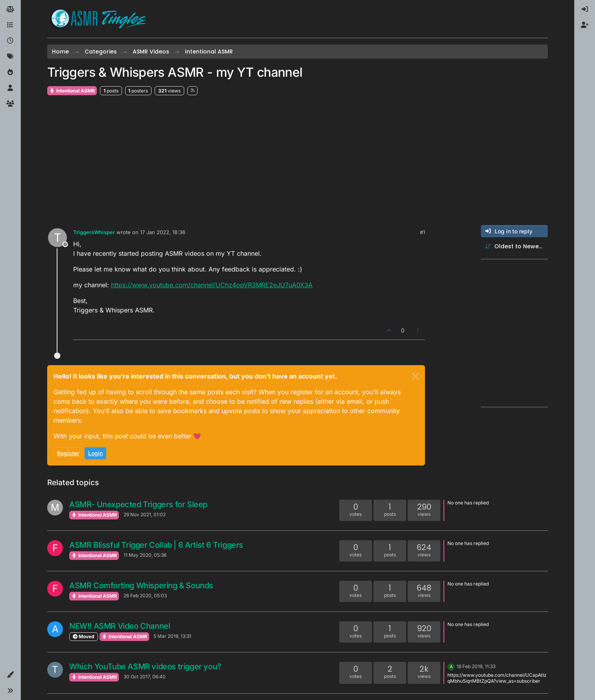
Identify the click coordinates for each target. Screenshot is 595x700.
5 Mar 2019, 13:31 (172, 636)
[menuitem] (585, 9)
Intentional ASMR (72, 91)
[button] (10, 675)
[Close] (416, 376)
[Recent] (10, 41)
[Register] (585, 25)
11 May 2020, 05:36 (145, 555)
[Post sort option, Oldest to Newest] (514, 247)
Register (68, 453)
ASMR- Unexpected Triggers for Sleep (138, 504)
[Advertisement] (297, 161)
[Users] (10, 88)
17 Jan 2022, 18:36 (163, 232)
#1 (422, 232)
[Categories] (10, 25)
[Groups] (10, 104)
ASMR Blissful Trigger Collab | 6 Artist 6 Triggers (156, 545)
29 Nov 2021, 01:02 (145, 514)
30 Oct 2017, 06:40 (145, 677)
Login (95, 453)
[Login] (585, 9)
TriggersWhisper (94, 232)
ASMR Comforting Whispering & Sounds (141, 585)
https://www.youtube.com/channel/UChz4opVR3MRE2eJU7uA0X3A (212, 285)
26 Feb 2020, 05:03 (145, 596)
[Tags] (10, 57)
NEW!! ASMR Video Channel (120, 626)
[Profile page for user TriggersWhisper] (57, 238)
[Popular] (10, 72)
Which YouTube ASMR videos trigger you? (145, 667)
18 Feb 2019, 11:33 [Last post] (476, 666)
